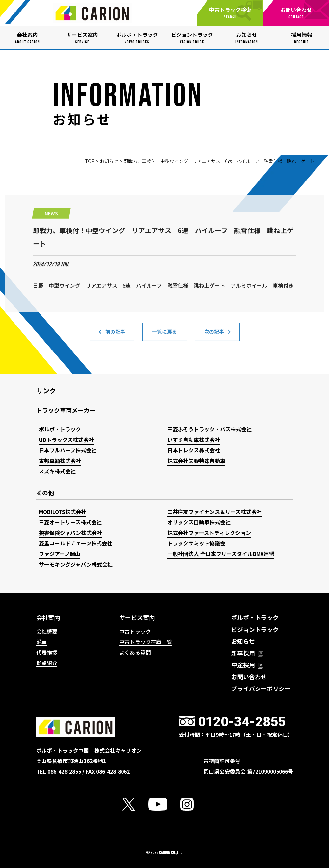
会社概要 (47, 631)
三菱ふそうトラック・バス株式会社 (209, 429)
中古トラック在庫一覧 (146, 642)
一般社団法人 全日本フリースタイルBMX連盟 (221, 554)
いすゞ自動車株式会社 (194, 440)
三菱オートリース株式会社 (70, 522)
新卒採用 (247, 653)
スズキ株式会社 (57, 471)
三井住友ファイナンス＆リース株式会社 (215, 512)
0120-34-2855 (242, 722)
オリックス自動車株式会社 (199, 522)
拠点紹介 (47, 663)
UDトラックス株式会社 (66, 440)
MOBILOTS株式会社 (63, 512)
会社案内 (48, 617)
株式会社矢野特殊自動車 (196, 461)
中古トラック (135, 631)
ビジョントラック (255, 629)
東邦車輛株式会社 (60, 461)
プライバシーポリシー (261, 688)
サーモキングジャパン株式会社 (76, 564)
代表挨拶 (47, 652)
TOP (90, 161)
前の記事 (115, 336)
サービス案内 (137, 617)
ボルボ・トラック (60, 429)
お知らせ (109, 161)
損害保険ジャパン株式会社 (70, 533)
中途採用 (247, 665)
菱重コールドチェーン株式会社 (76, 543)
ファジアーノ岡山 (60, 554)
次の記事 (214, 336)
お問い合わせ (249, 677)
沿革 (41, 642)
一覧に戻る (165, 336)
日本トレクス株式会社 (194, 450)
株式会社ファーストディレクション (209, 533)
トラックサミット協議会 (196, 543)
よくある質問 (135, 652)
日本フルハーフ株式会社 (68, 450)
